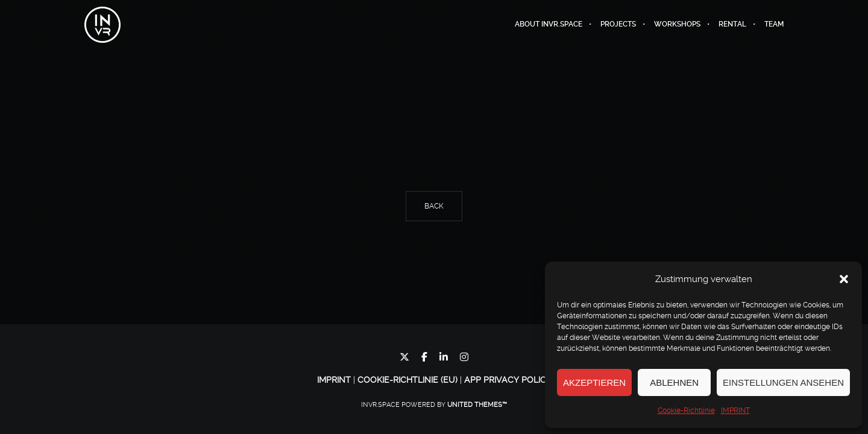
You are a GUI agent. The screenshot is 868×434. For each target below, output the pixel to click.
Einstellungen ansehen (783, 382)
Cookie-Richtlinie (686, 410)
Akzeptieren (594, 382)
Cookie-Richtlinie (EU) (407, 380)
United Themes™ (477, 405)
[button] (844, 279)
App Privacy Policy (508, 380)
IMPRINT (735, 410)
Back (434, 206)
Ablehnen (674, 382)
